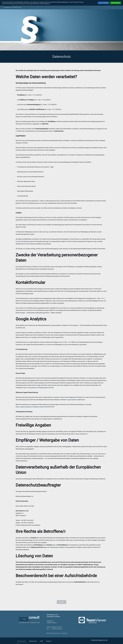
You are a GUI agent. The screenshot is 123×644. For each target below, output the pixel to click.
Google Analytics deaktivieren (76, 400)
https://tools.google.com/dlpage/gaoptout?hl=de (38, 388)
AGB (42, 641)
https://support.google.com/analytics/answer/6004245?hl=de (35, 407)
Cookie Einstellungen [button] (103, 3)
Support (49, 641)
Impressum (33, 641)
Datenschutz (22, 641)
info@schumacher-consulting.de (59, 633)
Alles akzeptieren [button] (116, 3)
